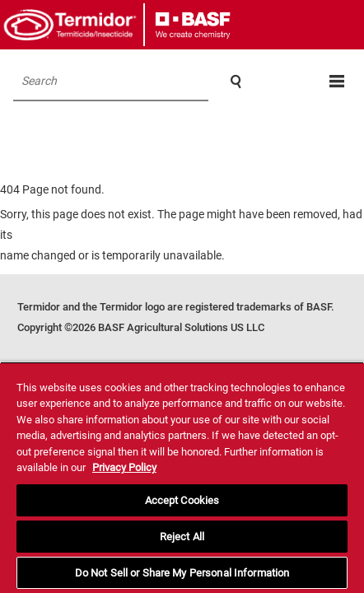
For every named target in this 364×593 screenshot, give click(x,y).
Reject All (182, 537)
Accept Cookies (182, 500)
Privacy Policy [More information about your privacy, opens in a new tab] (124, 467)
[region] (182, 477)
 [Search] (236, 82)
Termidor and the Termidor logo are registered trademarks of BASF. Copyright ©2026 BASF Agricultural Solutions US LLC (176, 317)
